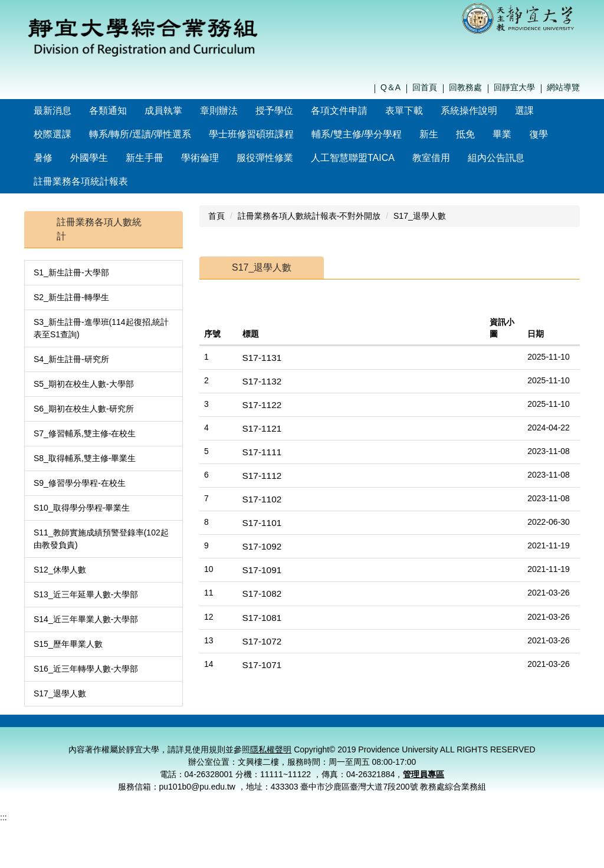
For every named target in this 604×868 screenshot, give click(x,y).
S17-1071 (262, 641)
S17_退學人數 (60, 670)
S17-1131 (262, 334)
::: (37, 111)
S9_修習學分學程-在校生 (80, 459)
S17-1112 (262, 452)
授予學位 (300, 111)
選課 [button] (550, 111)
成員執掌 (189, 111)
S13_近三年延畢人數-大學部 (86, 571)
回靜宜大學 (514, 87)
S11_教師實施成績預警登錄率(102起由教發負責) (101, 515)
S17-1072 (262, 618)
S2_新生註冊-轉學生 (71, 274)
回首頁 (425, 87)
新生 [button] (429, 134)
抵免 (465, 134)
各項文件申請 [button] (365, 111)
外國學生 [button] (89, 158)
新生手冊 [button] (145, 158)
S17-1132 (262, 358)
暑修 (43, 158)
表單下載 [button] (429, 111)
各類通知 (133, 111)
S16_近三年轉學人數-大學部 (86, 645)
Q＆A (390, 87)
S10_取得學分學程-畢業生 (82, 484)
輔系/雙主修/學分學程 (357, 134)
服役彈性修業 (265, 158)
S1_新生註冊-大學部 (71, 249)
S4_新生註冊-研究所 (71, 336)
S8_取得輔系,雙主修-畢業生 (85, 435)
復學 (539, 134)
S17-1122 (262, 381)
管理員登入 (557, 705)
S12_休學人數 (60, 546)
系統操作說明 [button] (494, 111)
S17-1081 (262, 594)
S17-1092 (262, 523)
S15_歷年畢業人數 (68, 620)
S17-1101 (262, 499)
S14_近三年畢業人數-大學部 (86, 596)
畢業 (502, 134)
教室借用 (431, 158)
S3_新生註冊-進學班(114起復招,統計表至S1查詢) (101, 305)
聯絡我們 (412, 705)
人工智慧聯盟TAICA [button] (353, 158)
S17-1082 (262, 570)
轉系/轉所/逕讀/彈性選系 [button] (140, 134)
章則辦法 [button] (244, 111)
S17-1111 (262, 428)
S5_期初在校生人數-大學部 (84, 360)
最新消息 (78, 111)
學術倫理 (200, 158)
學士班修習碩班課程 (251, 134)
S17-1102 (262, 476)
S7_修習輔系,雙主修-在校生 (85, 410)
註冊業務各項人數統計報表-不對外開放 (309, 192)
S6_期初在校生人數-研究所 (84, 385)
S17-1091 (262, 546)
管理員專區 (424, 780)
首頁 (216, 192)
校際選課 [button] (52, 134)
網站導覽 (563, 87)
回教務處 (465, 87)
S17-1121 (262, 405)
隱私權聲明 (461, 705)
